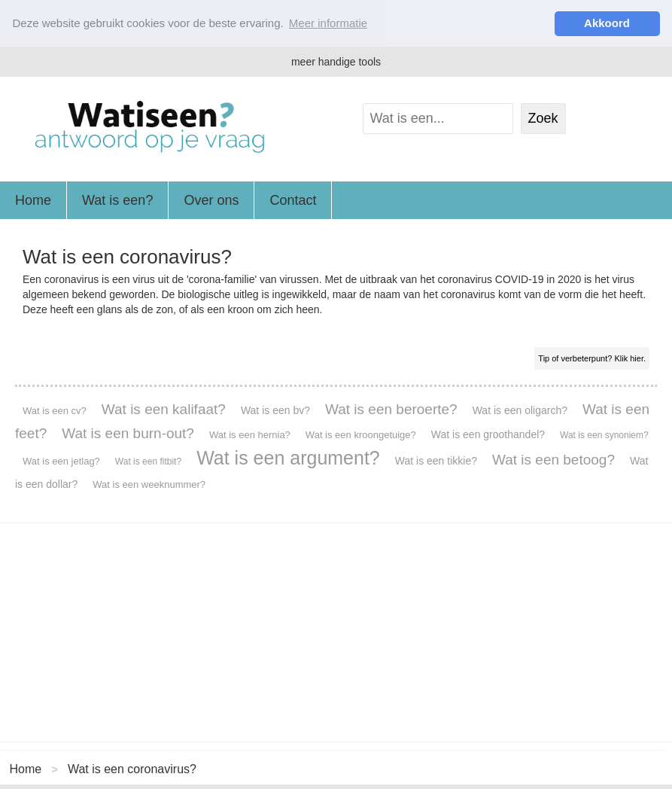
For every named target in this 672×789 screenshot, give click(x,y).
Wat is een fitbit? (148, 462)
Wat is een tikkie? (436, 461)
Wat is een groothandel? (488, 434)
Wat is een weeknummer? (149, 484)
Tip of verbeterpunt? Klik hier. (592, 358)
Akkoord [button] (607, 23)
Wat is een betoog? (553, 460)
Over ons (211, 200)
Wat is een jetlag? (61, 461)
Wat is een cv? (55, 411)
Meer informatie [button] (328, 23)
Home (33, 200)
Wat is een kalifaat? (164, 409)
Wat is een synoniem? (604, 435)
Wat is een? (117, 200)
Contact (293, 200)
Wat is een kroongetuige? (361, 435)
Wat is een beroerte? (391, 409)
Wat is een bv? (275, 410)
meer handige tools (336, 62)
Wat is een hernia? (250, 435)
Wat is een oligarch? (520, 410)
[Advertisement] (336, 632)
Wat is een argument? (288, 458)
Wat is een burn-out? (128, 433)
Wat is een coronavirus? (132, 768)
